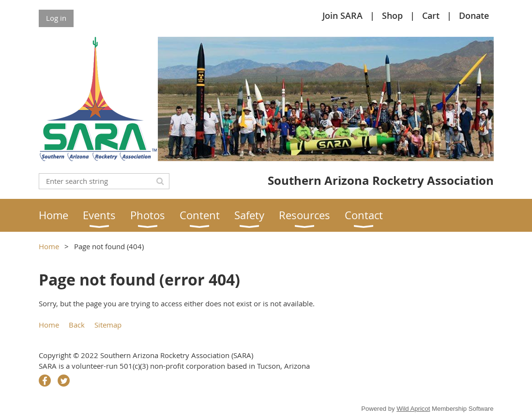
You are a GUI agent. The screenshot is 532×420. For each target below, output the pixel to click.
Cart (431, 15)
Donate (474, 15)
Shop (392, 15)
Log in (56, 18)
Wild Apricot (413, 409)
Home (49, 246)
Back (77, 325)
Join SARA (342, 15)
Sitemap (108, 325)
